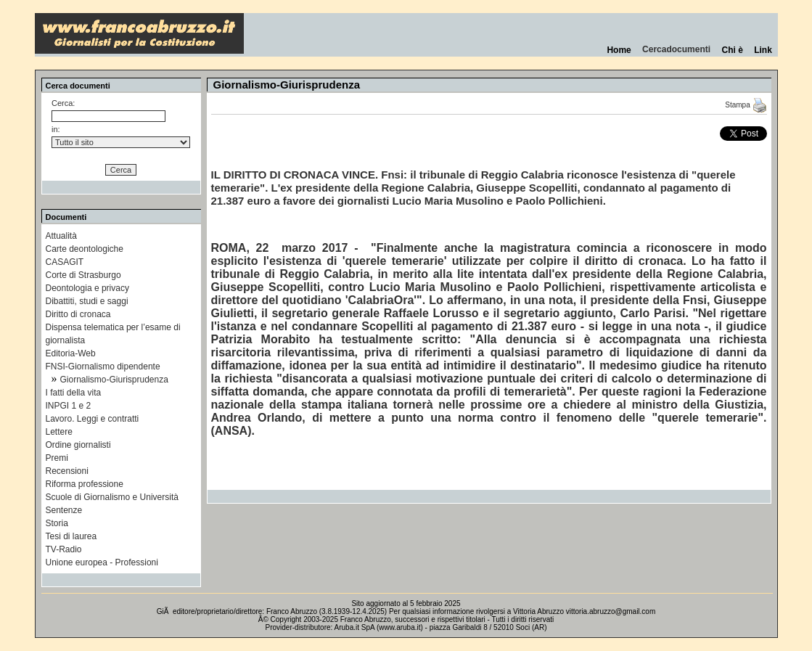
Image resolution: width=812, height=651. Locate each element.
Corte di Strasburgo (83, 275)
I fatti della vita (74, 393)
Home (619, 50)
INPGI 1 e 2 (69, 406)
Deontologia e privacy (87, 288)
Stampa (746, 105)
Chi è (733, 50)
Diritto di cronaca (78, 314)
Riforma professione (85, 484)
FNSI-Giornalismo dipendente (103, 367)
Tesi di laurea (71, 536)
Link (763, 50)
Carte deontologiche (85, 249)
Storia (57, 523)
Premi (57, 458)
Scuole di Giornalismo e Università (112, 497)
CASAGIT (65, 262)
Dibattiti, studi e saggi (87, 301)
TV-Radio (64, 549)
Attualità (61, 236)
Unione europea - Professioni (102, 562)
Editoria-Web (71, 353)
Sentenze (64, 510)
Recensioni (67, 471)
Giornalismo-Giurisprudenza (114, 380)
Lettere (59, 432)
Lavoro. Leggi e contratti (93, 419)
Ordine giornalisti (78, 445)
